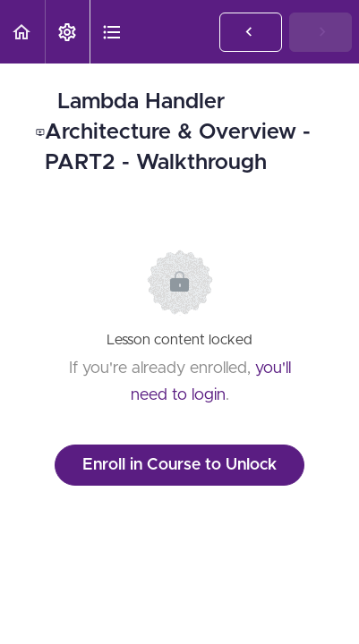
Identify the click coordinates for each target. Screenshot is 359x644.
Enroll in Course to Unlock (179, 465)
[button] (22, 32)
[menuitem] (67, 32)
